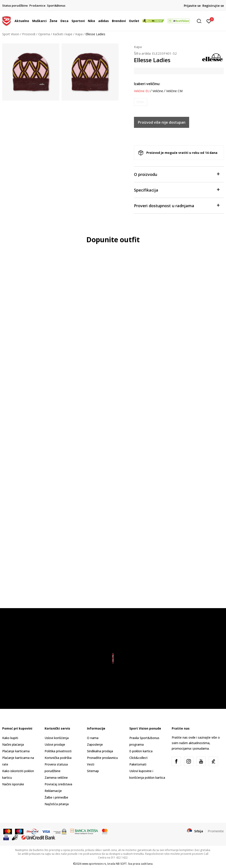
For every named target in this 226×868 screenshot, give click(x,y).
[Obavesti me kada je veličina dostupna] (141, 102)
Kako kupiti (10, 738)
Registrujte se (213, 6)
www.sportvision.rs (94, 864)
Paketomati (138, 764)
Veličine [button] (158, 91)
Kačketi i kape (63, 34)
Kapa (79, 34)
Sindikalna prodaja (100, 751)
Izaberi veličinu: (147, 84)
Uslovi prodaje (55, 744)
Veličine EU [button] (142, 91)
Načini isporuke (13, 784)
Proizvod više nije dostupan (162, 122)
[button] (201, 21)
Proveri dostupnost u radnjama (177, 205)
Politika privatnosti (58, 751)
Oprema (44, 34)
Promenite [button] (216, 831)
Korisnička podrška (58, 758)
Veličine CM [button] (174, 91)
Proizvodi (29, 34)
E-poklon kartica (141, 751)
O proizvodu (177, 174)
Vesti (91, 764)
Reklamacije (53, 791)
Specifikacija (177, 190)
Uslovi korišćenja (57, 738)
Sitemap (93, 771)
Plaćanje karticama (16, 751)
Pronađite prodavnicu (102, 758)
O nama (93, 738)
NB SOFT (121, 864)
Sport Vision (11, 34)
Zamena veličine (56, 778)
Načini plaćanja (13, 744)
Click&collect (138, 758)
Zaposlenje (95, 744)
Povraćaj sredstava (58, 784)
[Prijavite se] (209, 21)
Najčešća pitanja (57, 804)
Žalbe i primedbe (56, 797)
